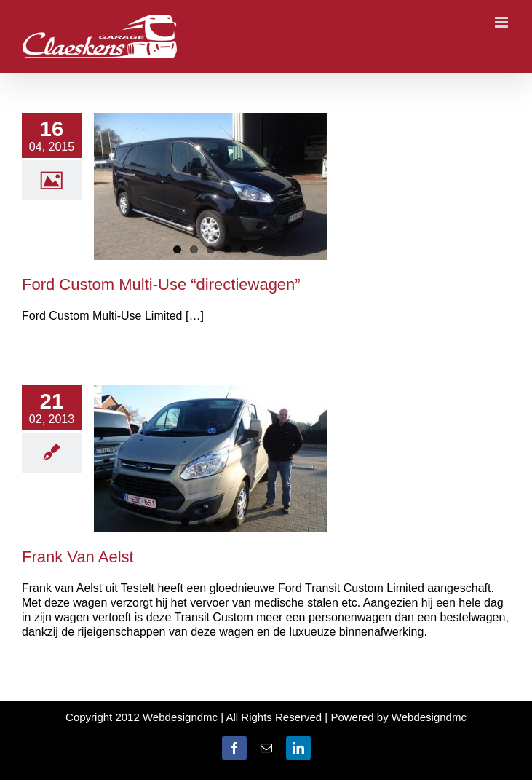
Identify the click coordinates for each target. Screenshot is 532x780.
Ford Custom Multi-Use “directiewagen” (161, 284)
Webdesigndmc (429, 717)
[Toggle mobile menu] (503, 22)
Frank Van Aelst (78, 557)
